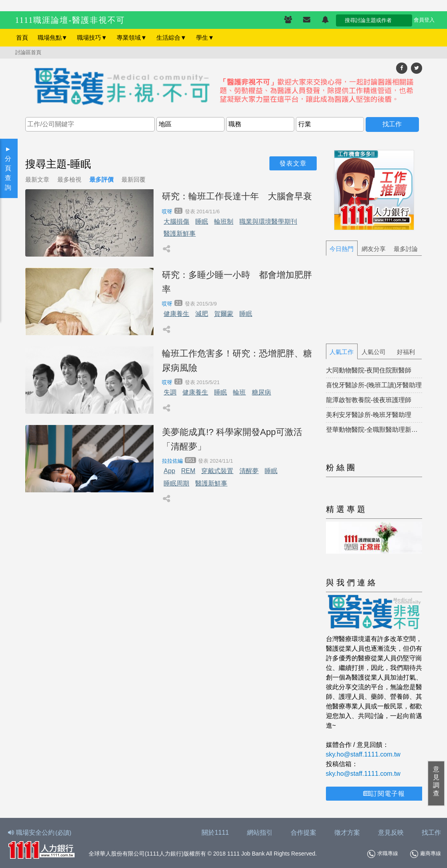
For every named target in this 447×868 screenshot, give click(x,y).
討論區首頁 (28, 52)
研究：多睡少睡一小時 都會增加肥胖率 (237, 282)
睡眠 (202, 222)
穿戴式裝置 (217, 471)
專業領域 (132, 37)
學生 (205, 37)
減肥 (202, 314)
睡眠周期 (176, 483)
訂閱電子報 (384, 794)
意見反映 (391, 833)
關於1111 (215, 833)
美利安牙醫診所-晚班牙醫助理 (369, 415)
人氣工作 (342, 352)
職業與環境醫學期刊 (268, 222)
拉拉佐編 (172, 461)
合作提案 (303, 833)
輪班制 (224, 222)
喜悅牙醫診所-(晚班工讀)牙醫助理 (374, 385)
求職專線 (383, 854)
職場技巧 (92, 37)
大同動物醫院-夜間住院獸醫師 (369, 370)
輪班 (239, 392)
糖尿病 (261, 392)
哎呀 (167, 211)
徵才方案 (347, 833)
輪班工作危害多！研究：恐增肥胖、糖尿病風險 (237, 360)
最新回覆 (133, 179)
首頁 (22, 37)
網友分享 (374, 249)
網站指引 (260, 833)
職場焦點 (53, 37)
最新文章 (37, 179)
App (169, 471)
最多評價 (101, 179)
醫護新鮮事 (180, 234)
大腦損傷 (176, 222)
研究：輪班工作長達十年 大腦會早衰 (237, 196)
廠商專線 (426, 854)
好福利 (406, 352)
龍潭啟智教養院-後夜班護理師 (369, 400)
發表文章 (293, 163)
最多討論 (406, 249)
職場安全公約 (40, 833)
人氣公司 (374, 352)
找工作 (431, 833)
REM (188, 471)
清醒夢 (249, 471)
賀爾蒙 (224, 314)
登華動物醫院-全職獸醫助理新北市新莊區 (374, 430)
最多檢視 (69, 179)
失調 (170, 392)
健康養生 (176, 314)
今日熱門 (342, 249)
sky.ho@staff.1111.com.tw (363, 754)
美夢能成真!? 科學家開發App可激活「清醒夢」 (232, 439)
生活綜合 (171, 37)
